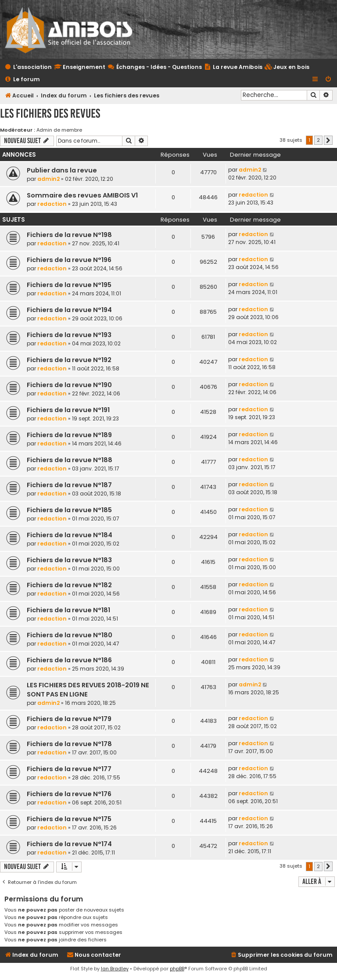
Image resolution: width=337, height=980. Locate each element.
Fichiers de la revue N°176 (69, 794)
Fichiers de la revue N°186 (69, 660)
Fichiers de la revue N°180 (70, 635)
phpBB (177, 969)
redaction (52, 204)
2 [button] (318, 140)
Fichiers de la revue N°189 (69, 435)
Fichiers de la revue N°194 (69, 310)
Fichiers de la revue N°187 (69, 485)
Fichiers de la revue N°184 (70, 535)
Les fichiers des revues (50, 113)
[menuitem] (287, 67)
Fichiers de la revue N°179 (69, 719)
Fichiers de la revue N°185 (69, 510)
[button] (328, 140)
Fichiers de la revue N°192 (69, 360)
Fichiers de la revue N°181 (68, 610)
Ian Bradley (115, 969)
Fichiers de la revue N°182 (69, 585)
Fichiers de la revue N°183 (69, 560)
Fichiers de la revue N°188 (70, 460)
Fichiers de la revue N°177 (69, 769)
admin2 (48, 179)
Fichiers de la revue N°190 (69, 385)
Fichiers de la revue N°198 (69, 235)
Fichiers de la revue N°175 (69, 819)
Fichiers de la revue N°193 (69, 335)
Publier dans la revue (62, 170)
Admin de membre (59, 130)
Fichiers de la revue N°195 (69, 285)
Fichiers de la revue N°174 (69, 844)
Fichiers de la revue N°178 (69, 744)
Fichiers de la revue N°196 (69, 260)
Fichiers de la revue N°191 (68, 410)
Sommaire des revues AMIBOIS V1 (82, 195)
